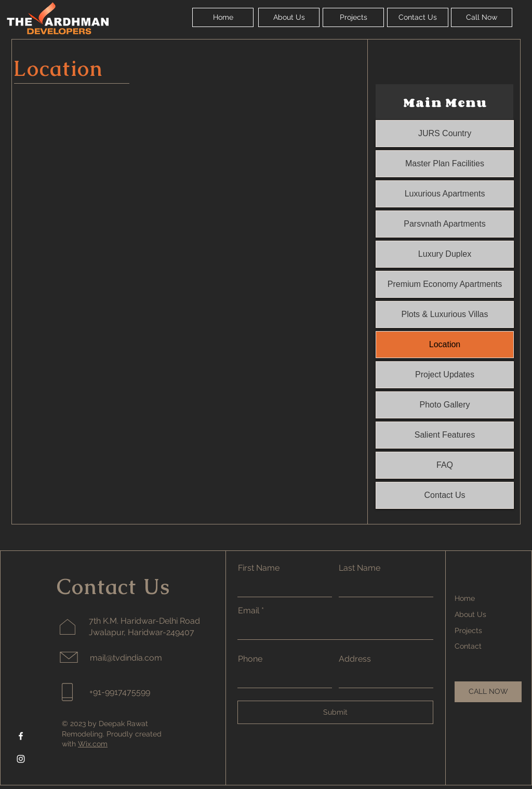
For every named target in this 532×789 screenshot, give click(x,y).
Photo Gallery (445, 405)
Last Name (360, 568)
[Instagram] (21, 759)
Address (355, 659)
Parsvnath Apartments (444, 224)
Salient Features (445, 435)
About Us (470, 614)
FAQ (445, 465)
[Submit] (335, 712)
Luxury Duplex (445, 254)
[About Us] (289, 17)
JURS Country (445, 133)
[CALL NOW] (488, 692)
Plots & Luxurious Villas (445, 314)
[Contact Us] (418, 17)
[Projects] (353, 17)
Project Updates (445, 374)
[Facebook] (21, 736)
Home (465, 598)
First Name (259, 568)
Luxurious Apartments (445, 194)
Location (445, 344)
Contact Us (444, 495)
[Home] (223, 17)
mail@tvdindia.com (126, 658)
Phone (250, 659)
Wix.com (93, 744)
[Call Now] (482, 17)
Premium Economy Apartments (445, 284)
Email (249, 611)
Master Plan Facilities (445, 163)
